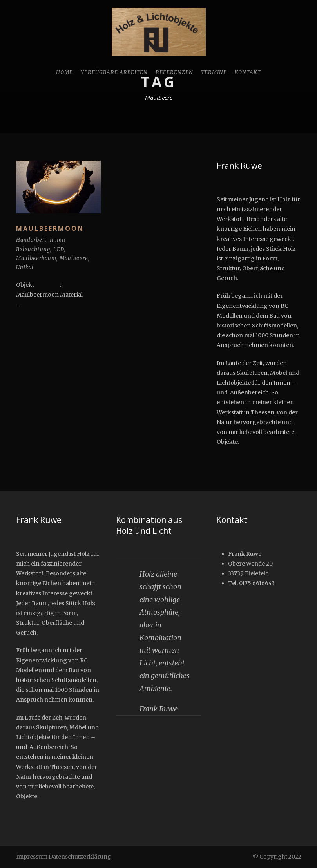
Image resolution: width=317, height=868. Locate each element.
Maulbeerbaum (36, 258)
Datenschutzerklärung (80, 857)
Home (64, 72)
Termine (214, 72)
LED (59, 249)
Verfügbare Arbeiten (114, 72)
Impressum (32, 857)
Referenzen (174, 72)
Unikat (25, 267)
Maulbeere (74, 258)
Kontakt (248, 72)
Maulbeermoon (50, 228)
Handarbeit (31, 240)
